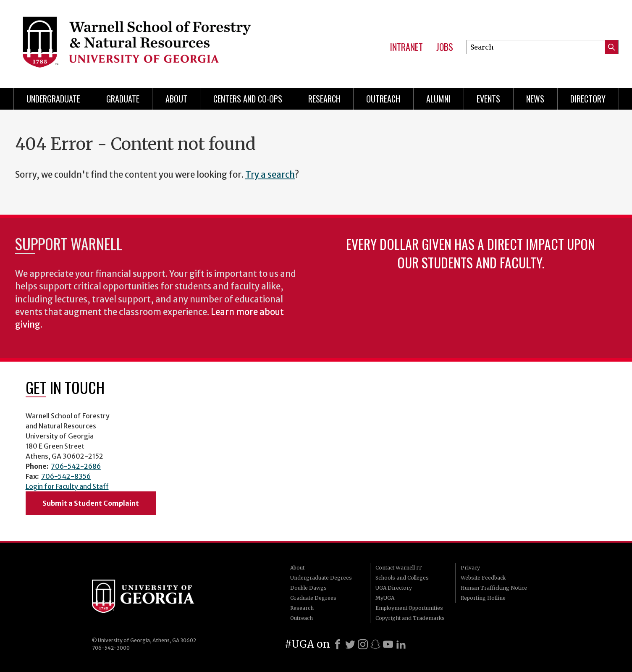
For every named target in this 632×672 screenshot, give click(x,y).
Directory (588, 99)
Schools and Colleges (402, 578)
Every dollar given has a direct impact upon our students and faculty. (471, 253)
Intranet (406, 47)
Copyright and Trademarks (410, 618)
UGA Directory (394, 588)
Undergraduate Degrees (321, 578)
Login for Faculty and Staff (67, 486)
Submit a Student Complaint (91, 503)
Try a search (270, 175)
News (535, 99)
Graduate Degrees (313, 598)
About (176, 99)
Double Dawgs (308, 588)
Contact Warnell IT (399, 568)
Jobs (445, 47)
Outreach (383, 99)
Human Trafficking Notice (494, 588)
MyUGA (385, 598)
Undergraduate (53, 99)
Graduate (123, 99)
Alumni (438, 99)
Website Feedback (483, 578)
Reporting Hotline (483, 598)
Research (324, 99)
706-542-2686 (76, 466)
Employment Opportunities (409, 608)
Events (488, 99)
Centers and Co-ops (248, 99)
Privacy (470, 568)
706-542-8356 (66, 476)
